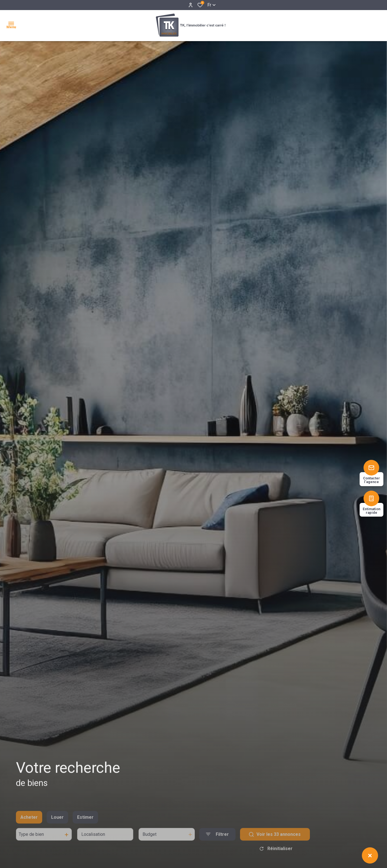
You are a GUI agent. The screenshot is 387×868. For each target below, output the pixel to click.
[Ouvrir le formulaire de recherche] (217, 843)
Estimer (85, 826)
